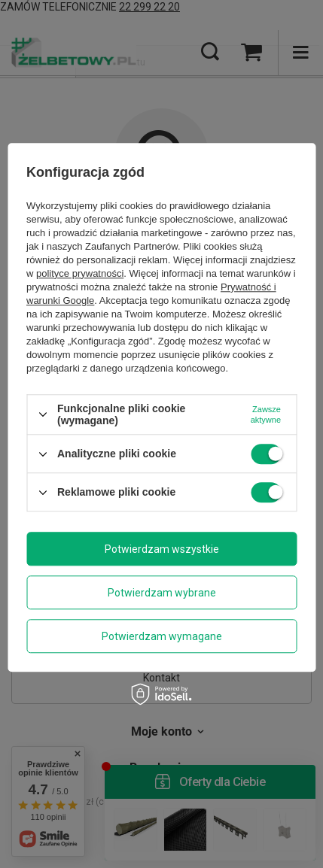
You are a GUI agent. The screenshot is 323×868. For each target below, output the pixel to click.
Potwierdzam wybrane (162, 593)
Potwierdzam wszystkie (162, 549)
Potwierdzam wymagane (162, 636)
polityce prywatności (80, 273)
